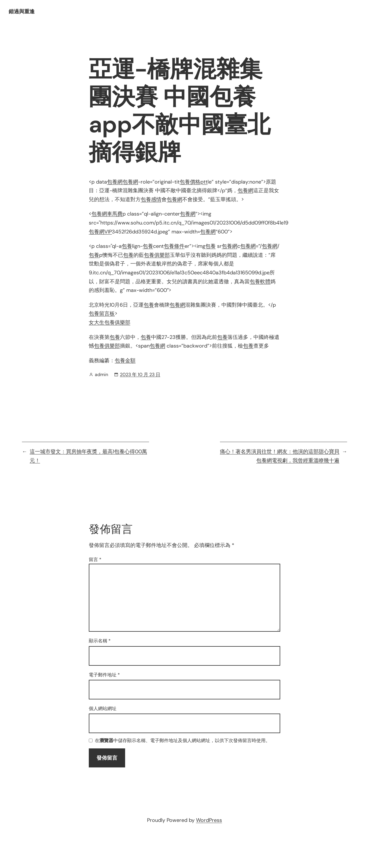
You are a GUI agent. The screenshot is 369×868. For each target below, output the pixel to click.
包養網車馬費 (107, 214)
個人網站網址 (103, 708)
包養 (127, 246)
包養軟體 (260, 282)
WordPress (209, 820)
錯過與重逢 (22, 12)
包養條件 (174, 246)
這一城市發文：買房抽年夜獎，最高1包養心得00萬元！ (88, 456)
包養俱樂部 (157, 255)
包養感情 (151, 199)
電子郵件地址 (104, 675)
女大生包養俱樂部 (110, 322)
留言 (95, 560)
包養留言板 (102, 314)
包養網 (115, 182)
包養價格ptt (194, 182)
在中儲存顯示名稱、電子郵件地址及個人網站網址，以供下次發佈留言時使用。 (182, 741)
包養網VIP (100, 232)
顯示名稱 (100, 641)
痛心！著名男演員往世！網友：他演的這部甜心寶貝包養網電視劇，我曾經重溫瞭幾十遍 (280, 456)
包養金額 (125, 361)
